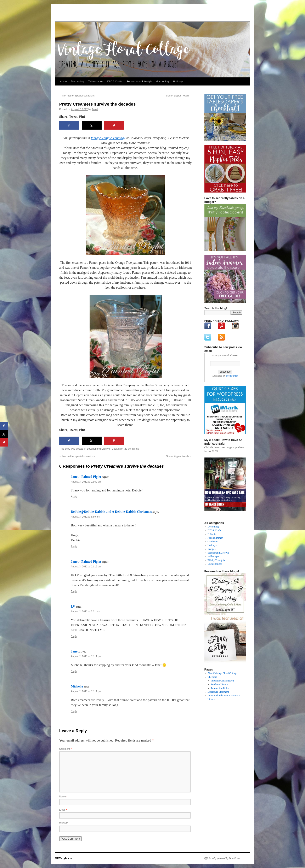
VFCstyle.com (76, 14)
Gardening (163, 81)
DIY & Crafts (115, 81)
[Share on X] (92, 125)
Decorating (77, 81)
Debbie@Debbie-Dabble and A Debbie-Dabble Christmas (111, 512)
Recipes (211, 549)
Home (63, 81)
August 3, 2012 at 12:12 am (86, 567)
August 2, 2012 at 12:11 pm (86, 691)
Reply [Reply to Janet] (74, 671)
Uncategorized (215, 564)
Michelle (77, 686)
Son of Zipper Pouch (179, 96)
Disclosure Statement (218, 692)
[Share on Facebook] (69, 125)
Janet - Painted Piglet (86, 477)
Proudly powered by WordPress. (225, 858)
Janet (95, 109)
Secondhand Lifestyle (139, 81)
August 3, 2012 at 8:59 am (86, 517)
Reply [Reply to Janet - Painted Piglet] (74, 497)
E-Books (212, 534)
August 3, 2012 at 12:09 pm (86, 482)
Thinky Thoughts (216, 560)
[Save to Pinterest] (114, 125)
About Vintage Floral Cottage (222, 673)
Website (64, 823)
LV (73, 606)
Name (63, 797)
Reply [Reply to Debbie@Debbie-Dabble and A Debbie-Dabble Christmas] (74, 547)
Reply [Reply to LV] (74, 636)
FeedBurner (232, 376)
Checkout (212, 677)
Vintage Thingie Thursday (108, 138)
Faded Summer (215, 538)
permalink (133, 449)
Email (63, 810)
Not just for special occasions (77, 96)
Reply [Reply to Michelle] (74, 711)
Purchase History (219, 684)
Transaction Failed (220, 688)
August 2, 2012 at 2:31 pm (86, 612)
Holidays (178, 81)
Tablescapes (96, 81)
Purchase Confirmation (222, 681)
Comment (66, 749)
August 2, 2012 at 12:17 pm (86, 656)
